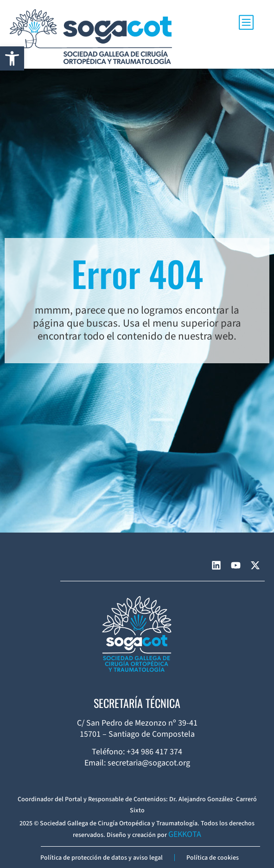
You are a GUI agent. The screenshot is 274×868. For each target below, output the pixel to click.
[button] (12, 58)
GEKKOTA (185, 834)
